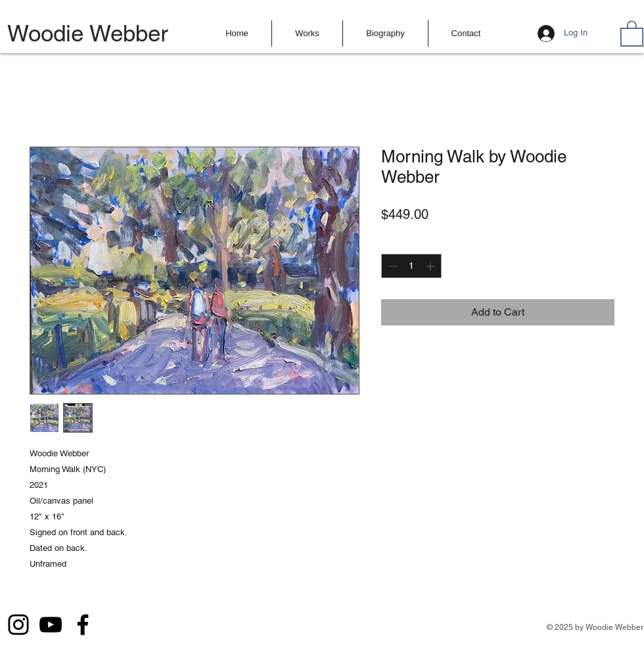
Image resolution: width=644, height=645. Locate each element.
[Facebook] (83, 625)
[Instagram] (18, 625)
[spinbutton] (411, 266)
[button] (307, 34)
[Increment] (431, 266)
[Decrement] (391, 266)
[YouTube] (51, 625)
